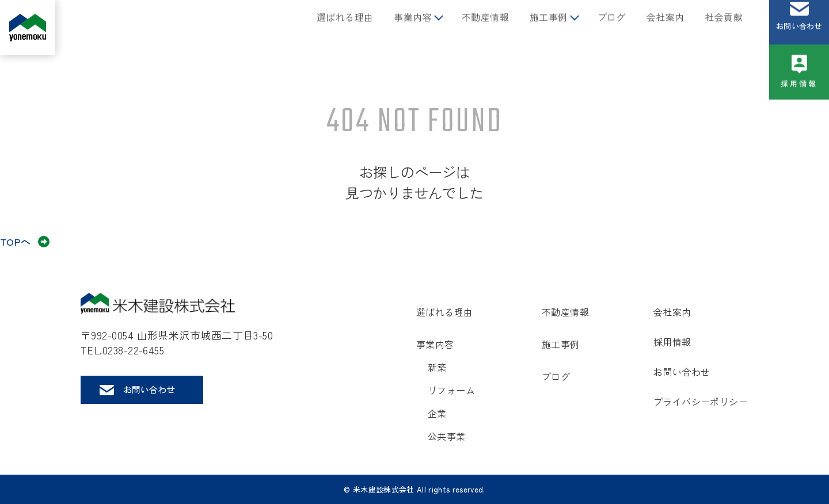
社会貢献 (724, 28)
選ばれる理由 (345, 28)
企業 (437, 413)
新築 (437, 367)
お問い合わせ (799, 37)
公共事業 (447, 436)
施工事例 (549, 28)
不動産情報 (485, 28)
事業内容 (413, 28)
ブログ (612, 28)
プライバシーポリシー (701, 402)
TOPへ (16, 241)
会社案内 (666, 28)
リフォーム (451, 390)
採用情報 (799, 94)
